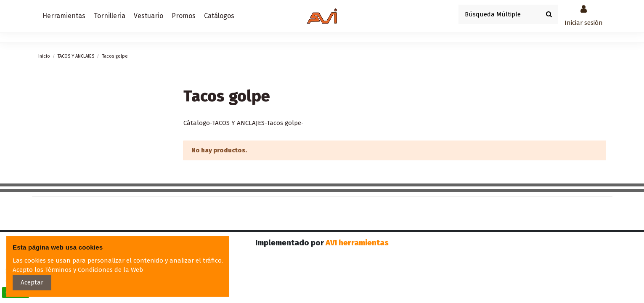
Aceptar (32, 282)
